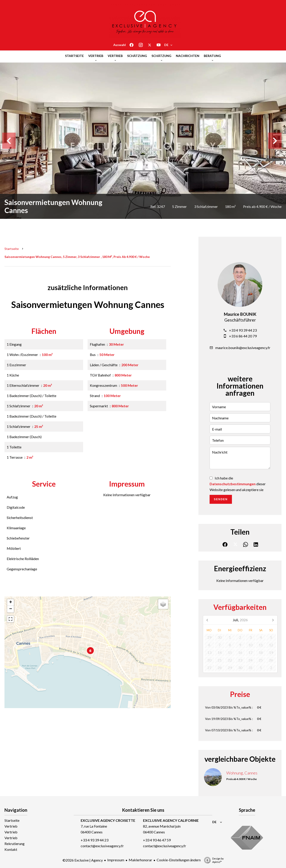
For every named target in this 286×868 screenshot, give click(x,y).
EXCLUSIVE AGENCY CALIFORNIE (171, 820)
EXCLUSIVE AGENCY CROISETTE (108, 820)
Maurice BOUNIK (240, 314)
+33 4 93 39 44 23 (243, 330)
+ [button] (11, 602)
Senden (221, 499)
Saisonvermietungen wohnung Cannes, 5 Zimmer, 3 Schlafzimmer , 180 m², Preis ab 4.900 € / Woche (77, 257)
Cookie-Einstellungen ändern (179, 860)
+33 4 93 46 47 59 (157, 840)
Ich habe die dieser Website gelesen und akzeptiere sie (238, 484)
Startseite (12, 249)
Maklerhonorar (140, 860)
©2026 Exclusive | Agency (83, 860)
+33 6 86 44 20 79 (243, 336)
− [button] (11, 609)
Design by (213, 860)
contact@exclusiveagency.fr (102, 846)
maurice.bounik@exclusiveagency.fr (243, 348)
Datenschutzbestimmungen (233, 484)
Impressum (116, 860)
